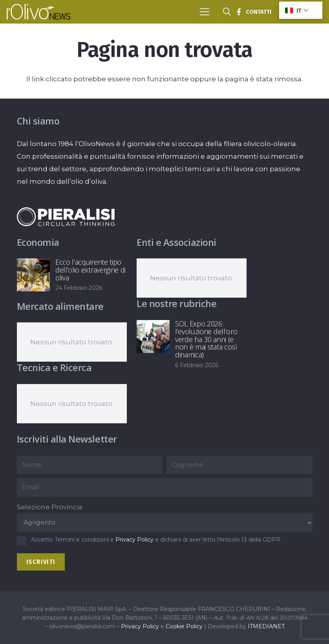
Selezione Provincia (50, 507)
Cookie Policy (184, 626)
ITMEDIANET (266, 626)
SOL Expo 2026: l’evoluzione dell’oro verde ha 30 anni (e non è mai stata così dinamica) (206, 339)
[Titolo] (239, 12)
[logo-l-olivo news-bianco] (38, 12)
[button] (204, 12)
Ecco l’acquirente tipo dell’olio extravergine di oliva (90, 270)
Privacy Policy (134, 540)
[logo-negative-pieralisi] (66, 217)
